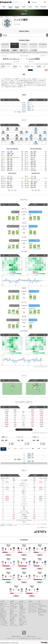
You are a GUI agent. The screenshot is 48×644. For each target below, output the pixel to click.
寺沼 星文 (10, 185)
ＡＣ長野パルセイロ (23, 609)
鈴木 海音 (33, 156)
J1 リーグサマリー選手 (33, 604)
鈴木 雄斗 (33, 154)
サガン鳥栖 (12, 623)
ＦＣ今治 (11, 622)
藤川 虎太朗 (34, 182)
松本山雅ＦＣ (22, 608)
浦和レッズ (2, 606)
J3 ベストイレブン (32, 613)
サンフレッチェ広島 (4, 623)
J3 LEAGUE (21, 601)
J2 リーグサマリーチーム (33, 607)
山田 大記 (33, 166)
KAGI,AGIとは (40, 609)
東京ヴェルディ (3, 610)
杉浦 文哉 (10, 166)
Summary (30, 601)
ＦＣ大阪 (21, 614)
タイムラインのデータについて (40, 367)
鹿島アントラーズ (4, 603)
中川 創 (33, 157)
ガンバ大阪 (2, 618)
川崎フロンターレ (4, 613)
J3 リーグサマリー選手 (33, 611)
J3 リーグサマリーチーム (33, 610)
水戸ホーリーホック (11, 59)
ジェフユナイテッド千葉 (5, 607)
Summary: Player (17, 7)
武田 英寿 (10, 165)
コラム (39, 603)
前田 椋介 (10, 163)
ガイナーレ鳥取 (22, 616)
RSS (46, 70)
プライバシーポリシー (23, 636)
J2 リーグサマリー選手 (33, 608)
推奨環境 (17, 636)
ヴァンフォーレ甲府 (13, 615)
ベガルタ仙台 (12, 606)
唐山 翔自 (10, 187)
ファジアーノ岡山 (4, 622)
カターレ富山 (12, 617)
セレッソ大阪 (3, 620)
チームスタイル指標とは (42, 611)
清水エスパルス (3, 615)
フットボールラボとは (42, 606)
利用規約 (14, 636)
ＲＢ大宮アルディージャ (14, 611)
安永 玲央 (10, 161)
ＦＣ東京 (2, 609)
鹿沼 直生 (33, 184)
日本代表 (40, 604)
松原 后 (33, 159)
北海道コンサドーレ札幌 (14, 603)
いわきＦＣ (12, 609)
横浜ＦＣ (11, 613)
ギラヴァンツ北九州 (23, 622)
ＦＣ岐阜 (21, 611)
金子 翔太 (33, 185)
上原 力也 (33, 161)
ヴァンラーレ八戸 (13, 604)
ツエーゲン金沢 (22, 610)
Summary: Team (10, 7)
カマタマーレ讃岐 (22, 618)
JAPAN (24, 7)
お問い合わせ (34, 636)
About (37, 7)
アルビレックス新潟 (13, 616)
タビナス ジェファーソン (13, 157)
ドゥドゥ (33, 168)
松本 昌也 (33, 165)
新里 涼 (9, 184)
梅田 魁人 (10, 170)
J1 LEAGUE (2, 601)
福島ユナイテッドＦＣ (23, 603)
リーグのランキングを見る (24, 430)
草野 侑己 (10, 168)
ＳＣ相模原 (21, 607)
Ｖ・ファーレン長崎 (4, 625)
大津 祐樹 (33, 170)
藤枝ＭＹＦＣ (12, 620)
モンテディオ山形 (13, 608)
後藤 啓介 (33, 187)
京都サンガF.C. (3, 617)
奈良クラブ (21, 615)
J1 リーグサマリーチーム (33, 603)
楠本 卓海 (10, 156)
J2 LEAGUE (12, 601)
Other (39, 601)
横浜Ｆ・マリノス (4, 614)
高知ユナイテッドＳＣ (23, 621)
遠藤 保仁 (33, 163)
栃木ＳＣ (21, 604)
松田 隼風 (10, 159)
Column (30, 7)
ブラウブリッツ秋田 (13, 607)
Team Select (43, 7)
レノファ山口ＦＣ (22, 617)
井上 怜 (9, 182)
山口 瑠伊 (10, 152)
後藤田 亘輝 (10, 154)
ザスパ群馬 (21, 606)
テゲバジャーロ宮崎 (13, 625)
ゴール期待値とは (41, 615)
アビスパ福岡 (3, 624)
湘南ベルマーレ (13, 614)
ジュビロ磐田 (34, 59)
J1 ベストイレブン (32, 606)
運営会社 (29, 636)
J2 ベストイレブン (32, 609)
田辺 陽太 (10, 178)
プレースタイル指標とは (42, 610)
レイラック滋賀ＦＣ (23, 613)
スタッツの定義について (42, 527)
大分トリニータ (13, 624)
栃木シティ (12, 610)
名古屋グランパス (4, 616)
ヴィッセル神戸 (3, 621)
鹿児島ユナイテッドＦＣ (24, 624)
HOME (4, 7)
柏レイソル (2, 608)
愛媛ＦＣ (21, 620)
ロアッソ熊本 (22, 623)
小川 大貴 (33, 178)
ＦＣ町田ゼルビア (4, 611)
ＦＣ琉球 (21, 625)
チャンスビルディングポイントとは (40, 433)
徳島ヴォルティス (13, 621)
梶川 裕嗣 (33, 152)
